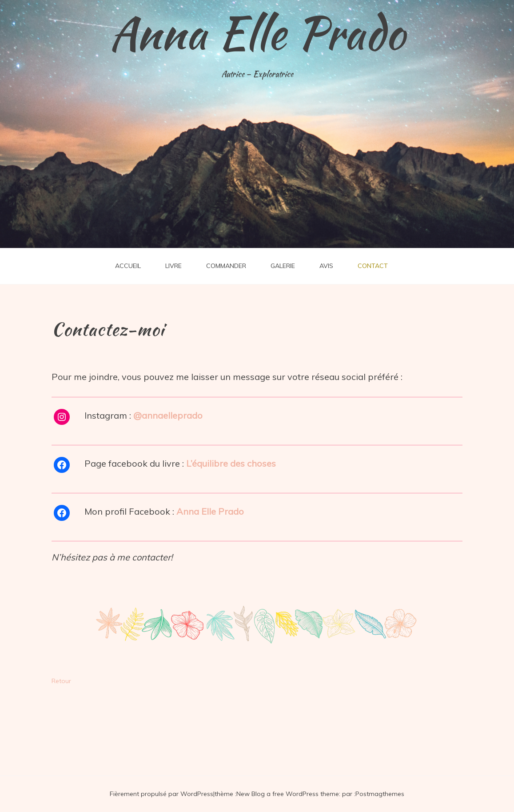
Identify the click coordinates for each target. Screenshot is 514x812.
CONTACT (373, 266)
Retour (61, 681)
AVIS (326, 266)
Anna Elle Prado (257, 33)
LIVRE (173, 266)
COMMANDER (226, 266)
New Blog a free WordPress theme (288, 794)
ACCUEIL (128, 266)
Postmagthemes (380, 794)
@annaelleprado (168, 415)
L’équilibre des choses (231, 463)
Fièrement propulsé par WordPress (161, 794)
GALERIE (283, 266)
